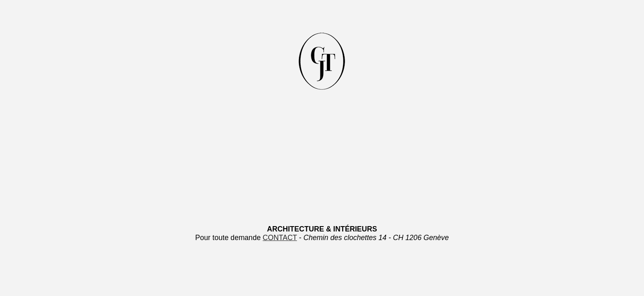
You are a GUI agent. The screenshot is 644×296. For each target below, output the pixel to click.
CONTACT (280, 238)
